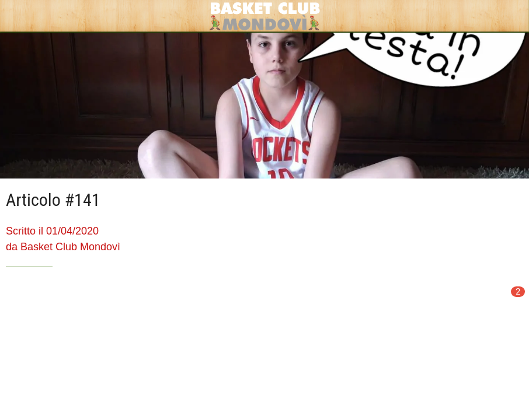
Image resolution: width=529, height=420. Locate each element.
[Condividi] (481, 302)
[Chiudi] (16, 16)
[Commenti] (509, 302)
